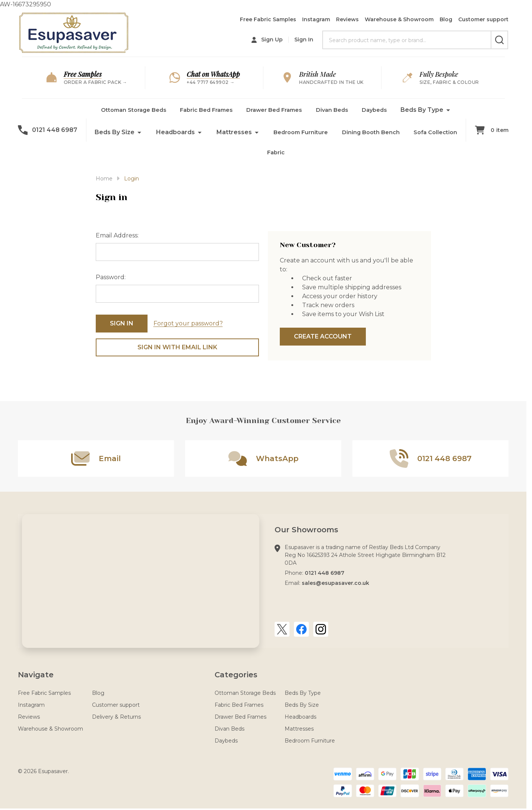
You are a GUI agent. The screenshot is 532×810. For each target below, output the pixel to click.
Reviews (347, 19)
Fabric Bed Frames (237, 110)
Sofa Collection (297, 155)
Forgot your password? (188, 323)
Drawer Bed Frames (310, 110)
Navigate (36, 675)
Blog (446, 19)
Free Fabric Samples (268, 19)
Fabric (343, 155)
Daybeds (416, 110)
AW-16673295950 (263, 404)
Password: (111, 277)
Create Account (323, 336)
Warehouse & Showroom (399, 19)
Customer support (483, 19)
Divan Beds (372, 110)
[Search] (499, 40)
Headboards (270, 132)
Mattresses (329, 132)
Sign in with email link (177, 347)
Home (104, 179)
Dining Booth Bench (229, 155)
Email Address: (117, 235)
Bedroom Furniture (398, 132)
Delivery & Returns (116, 717)
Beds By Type (146, 132)
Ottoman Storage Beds (158, 110)
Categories (236, 675)
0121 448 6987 (324, 573)
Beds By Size (209, 132)
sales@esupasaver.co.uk (335, 583)
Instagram (316, 19)
